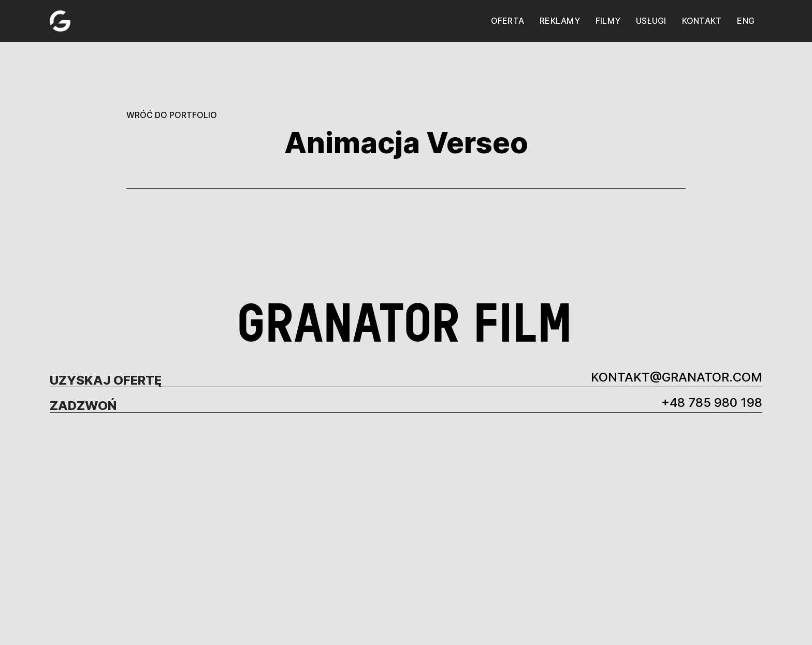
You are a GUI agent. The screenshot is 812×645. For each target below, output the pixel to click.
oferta (508, 21)
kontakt (702, 21)
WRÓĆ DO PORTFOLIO (172, 115)
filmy (608, 21)
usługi (651, 21)
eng (746, 21)
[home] (60, 21)
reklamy (560, 21)
